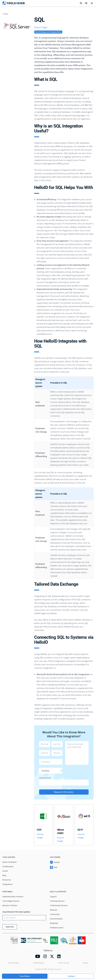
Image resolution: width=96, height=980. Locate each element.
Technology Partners (11, 901)
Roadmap (54, 923)
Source (37, 27)
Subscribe (10, 927)
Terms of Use (64, 963)
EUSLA (86, 963)
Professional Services (59, 905)
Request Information (64, 792)
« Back (5, 14)
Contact (71, 976)
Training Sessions (57, 901)
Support (53, 897)
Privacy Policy (14, 963)
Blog (4, 875)
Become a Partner (10, 905)
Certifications (8, 866)
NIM (54, 867)
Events (5, 871)
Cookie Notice (39, 963)
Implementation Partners (13, 897)
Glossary (53, 910)
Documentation (56, 919)
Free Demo (25, 976)
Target (44, 27)
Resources (7, 880)
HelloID (55, 862)
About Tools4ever (10, 862)
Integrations (7, 884)
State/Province (45, 778)
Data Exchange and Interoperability (48, 32)
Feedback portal (57, 928)
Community (55, 914)
